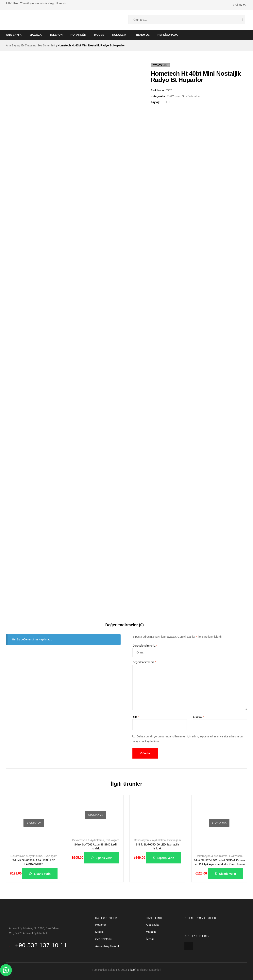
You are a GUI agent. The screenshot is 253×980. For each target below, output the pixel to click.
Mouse (99, 35)
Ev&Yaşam (28, 45)
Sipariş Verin (42, 874)
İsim (136, 717)
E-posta (198, 717)
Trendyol (142, 35)
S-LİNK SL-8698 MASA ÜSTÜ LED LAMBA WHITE (34, 862)
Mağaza (35, 35)
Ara (239, 20)
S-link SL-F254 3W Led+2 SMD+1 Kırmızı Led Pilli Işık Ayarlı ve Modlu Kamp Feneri (219, 862)
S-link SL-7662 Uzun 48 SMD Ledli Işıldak (96, 846)
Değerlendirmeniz (144, 662)
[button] (6, 970)
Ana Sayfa (14, 35)
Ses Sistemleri (46, 45)
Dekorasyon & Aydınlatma (26, 856)
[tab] (125, 623)
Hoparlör (78, 35)
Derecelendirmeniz (145, 646)
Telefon (56, 35)
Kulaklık (119, 35)
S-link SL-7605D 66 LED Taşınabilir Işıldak (157, 846)
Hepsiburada (168, 35)
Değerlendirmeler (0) (125, 625)
